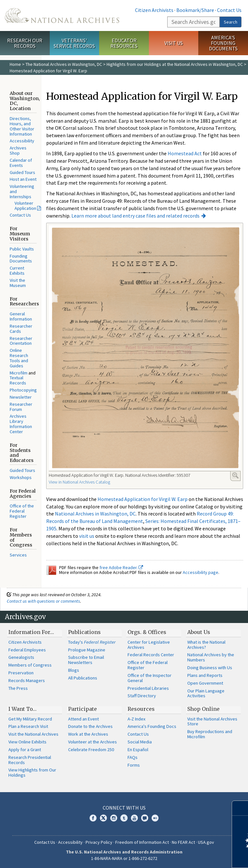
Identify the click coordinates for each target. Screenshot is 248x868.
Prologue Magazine (87, 650)
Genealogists (21, 657)
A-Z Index (136, 719)
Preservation (21, 673)
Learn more (191, 856)
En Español (138, 750)
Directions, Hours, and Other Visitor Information (22, 126)
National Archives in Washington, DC (95, 514)
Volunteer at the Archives (93, 742)
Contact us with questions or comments (43, 601)
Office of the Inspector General (150, 678)
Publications (84, 632)
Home (15, 64)
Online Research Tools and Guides (19, 358)
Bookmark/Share (195, 10)
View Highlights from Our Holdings (32, 772)
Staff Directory (142, 696)
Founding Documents (21, 259)
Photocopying (23, 390)
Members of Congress (30, 665)
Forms (134, 765)
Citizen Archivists (154, 10)
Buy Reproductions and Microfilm (210, 734)
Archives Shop (18, 150)
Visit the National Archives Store (212, 721)
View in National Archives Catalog (79, 482)
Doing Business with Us (210, 668)
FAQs (133, 757)
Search (231, 22)
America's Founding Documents (223, 43)
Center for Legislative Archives (149, 645)
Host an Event (23, 179)
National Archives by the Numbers (211, 657)
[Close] (240, 808)
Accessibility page (201, 572)
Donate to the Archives (90, 726)
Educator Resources (124, 43)
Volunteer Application (25, 206)
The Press (18, 688)
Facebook (93, 818)
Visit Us (174, 43)
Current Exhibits (17, 271)
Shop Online (203, 709)
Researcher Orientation (21, 341)
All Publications (83, 678)
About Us (199, 632)
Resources (141, 709)
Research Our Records (25, 43)
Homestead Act (185, 153)
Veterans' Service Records (74, 43)
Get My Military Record (30, 719)
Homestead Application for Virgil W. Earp (143, 499)
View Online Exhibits (27, 742)
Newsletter (21, 397)
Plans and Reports (205, 675)
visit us (87, 536)
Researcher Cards (21, 329)
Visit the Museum (18, 283)
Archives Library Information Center (21, 424)
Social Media (140, 742)
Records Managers (27, 680)
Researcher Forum (21, 407)
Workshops (21, 477)
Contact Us (229, 10)
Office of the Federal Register (22, 511)
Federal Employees (27, 650)
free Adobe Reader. (121, 567)
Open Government (205, 683)
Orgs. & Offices (147, 632)
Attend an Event (83, 719)
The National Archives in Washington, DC (64, 64)
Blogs (74, 670)
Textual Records (18, 380)
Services (18, 555)
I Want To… (22, 709)
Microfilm (19, 373)
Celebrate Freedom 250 (91, 750)
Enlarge (235, 475)
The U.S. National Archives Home (62, 15)
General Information (21, 316)
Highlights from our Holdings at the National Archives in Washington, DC (175, 64)
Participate (83, 709)
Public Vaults (22, 249)
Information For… (31, 632)
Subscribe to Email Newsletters (86, 660)
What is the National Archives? (206, 645)
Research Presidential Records (30, 760)
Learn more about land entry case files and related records (135, 216)
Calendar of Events (21, 163)
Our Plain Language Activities (206, 693)
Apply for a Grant (25, 750)
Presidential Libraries (148, 688)
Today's (92, 642)
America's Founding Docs (152, 726)
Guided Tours (22, 172)
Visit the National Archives (33, 734)
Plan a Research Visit (28, 726)
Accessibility (22, 141)
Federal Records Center (151, 655)
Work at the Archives (88, 734)
